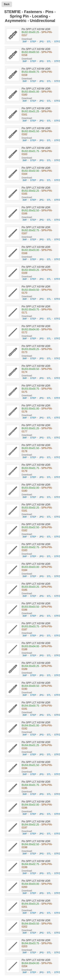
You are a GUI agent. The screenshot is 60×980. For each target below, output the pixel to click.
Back (7, 4)
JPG (41, 42)
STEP (33, 42)
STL (49, 42)
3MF (25, 42)
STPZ (57, 42)
